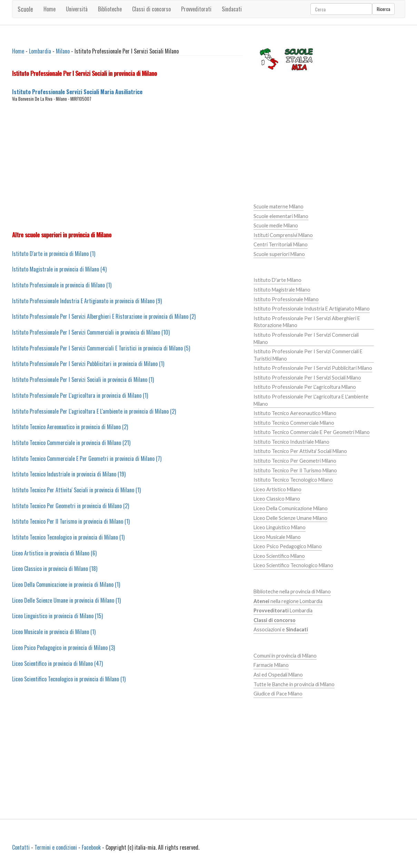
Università (77, 9)
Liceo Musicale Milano (277, 537)
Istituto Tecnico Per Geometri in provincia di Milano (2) (71, 506)
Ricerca (383, 9)
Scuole (25, 9)
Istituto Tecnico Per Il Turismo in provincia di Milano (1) (71, 521)
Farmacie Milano (271, 665)
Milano (63, 51)
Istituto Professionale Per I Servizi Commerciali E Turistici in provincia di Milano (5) (101, 348)
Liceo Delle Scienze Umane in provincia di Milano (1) (66, 600)
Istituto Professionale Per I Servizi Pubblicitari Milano (313, 368)
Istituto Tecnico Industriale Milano (291, 442)
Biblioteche (110, 9)
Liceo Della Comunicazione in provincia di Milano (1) (66, 584)
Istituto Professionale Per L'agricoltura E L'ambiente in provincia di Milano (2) (94, 411)
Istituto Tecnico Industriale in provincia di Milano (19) (69, 474)
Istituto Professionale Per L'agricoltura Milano (305, 387)
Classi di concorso (151, 9)
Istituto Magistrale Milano (282, 290)
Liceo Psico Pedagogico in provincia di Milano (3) (63, 648)
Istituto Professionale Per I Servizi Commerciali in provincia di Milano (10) (91, 332)
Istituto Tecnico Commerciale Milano (294, 423)
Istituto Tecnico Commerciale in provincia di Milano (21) (71, 443)
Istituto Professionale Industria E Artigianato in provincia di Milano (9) (87, 301)
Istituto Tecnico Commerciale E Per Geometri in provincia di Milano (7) (87, 458)
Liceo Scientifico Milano (279, 556)
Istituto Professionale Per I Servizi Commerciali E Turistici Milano (308, 355)
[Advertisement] (127, 166)
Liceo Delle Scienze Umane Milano (290, 518)
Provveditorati (196, 9)
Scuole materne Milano (279, 206)
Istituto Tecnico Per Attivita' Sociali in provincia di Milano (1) (76, 490)
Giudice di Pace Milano (278, 694)
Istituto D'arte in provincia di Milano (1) (54, 254)
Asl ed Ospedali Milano (278, 675)
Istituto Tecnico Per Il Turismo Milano (295, 470)
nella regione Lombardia (288, 601)
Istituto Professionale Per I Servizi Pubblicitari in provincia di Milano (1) (88, 364)
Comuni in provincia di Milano (285, 656)
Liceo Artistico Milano (277, 489)
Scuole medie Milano (276, 225)
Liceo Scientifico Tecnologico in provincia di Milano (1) (69, 679)
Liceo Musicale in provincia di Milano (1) (54, 632)
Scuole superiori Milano (279, 254)
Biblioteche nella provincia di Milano (292, 591)
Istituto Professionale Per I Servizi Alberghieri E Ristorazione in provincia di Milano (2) (104, 316)
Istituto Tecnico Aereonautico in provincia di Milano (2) (70, 427)
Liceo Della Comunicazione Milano (291, 508)
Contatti (21, 847)
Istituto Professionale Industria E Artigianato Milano (312, 309)
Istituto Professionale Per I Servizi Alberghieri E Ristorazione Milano (307, 322)
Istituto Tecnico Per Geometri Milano (295, 461)
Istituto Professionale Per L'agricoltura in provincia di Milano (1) (80, 395)
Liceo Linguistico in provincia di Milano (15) (57, 616)
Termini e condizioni (56, 847)
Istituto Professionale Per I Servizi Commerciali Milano (306, 338)
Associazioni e (281, 629)
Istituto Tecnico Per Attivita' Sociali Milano (300, 451)
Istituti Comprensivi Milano (283, 235)
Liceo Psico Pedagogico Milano (288, 546)
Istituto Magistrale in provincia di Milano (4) (59, 269)
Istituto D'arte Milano (277, 280)
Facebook (91, 847)
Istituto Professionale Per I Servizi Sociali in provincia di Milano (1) (83, 379)
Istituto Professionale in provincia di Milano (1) (62, 285)
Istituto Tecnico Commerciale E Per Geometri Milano (312, 432)
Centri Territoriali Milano (281, 244)
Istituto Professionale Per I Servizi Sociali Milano (307, 378)
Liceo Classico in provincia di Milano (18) (55, 569)
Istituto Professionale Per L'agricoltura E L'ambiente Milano (311, 400)
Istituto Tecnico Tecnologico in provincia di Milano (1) (68, 537)
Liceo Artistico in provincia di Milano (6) (54, 553)
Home (49, 9)
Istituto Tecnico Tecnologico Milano (293, 480)
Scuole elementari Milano (281, 216)
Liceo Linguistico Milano (280, 527)
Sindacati (232, 9)
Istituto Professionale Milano (286, 299)
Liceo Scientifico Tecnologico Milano (293, 565)
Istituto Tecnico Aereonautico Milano (295, 413)
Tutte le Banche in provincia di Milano (294, 684)
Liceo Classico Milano (277, 499)
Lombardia (40, 51)
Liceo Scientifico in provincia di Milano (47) (57, 663)
